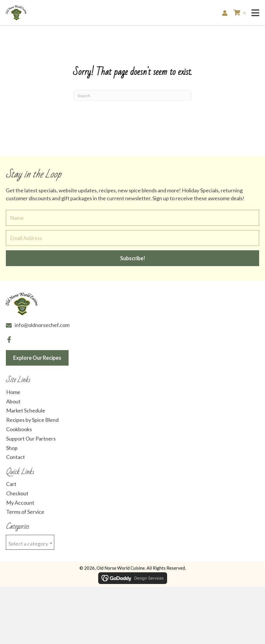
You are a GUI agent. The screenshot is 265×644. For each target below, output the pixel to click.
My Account (20, 503)
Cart (11, 484)
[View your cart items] (240, 13)
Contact (16, 457)
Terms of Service (25, 512)
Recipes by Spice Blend (32, 420)
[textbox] (30, 543)
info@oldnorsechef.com (42, 325)
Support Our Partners (31, 439)
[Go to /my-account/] (226, 13)
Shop (12, 448)
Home (13, 392)
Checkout (17, 493)
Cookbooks (19, 429)
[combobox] (30, 542)
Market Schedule (26, 410)
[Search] (132, 96)
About (13, 401)
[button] (132, 258)
